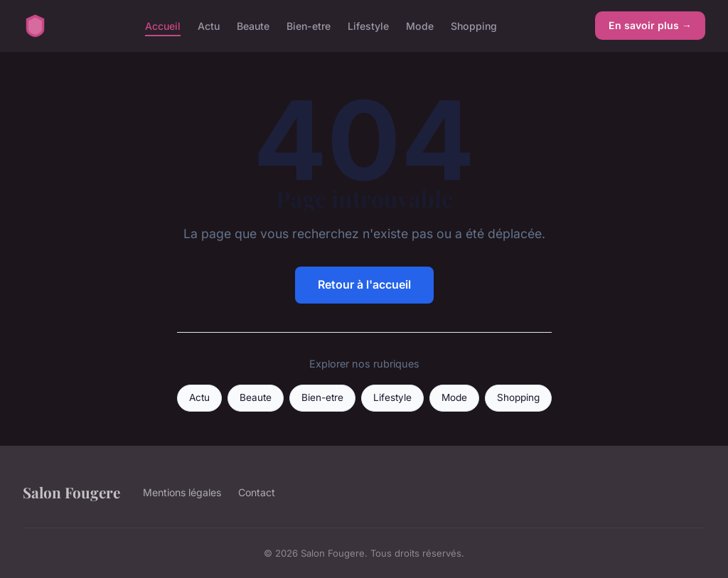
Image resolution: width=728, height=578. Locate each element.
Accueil (163, 25)
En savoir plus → (650, 25)
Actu (209, 25)
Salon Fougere (71, 492)
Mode (420, 25)
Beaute (253, 25)
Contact (257, 492)
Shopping (474, 25)
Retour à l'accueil (364, 284)
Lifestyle (368, 25)
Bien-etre (309, 25)
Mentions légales (182, 492)
